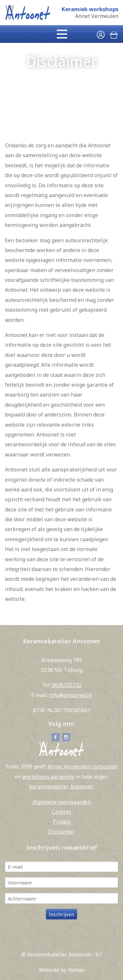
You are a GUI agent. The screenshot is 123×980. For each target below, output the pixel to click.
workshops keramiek (48, 777)
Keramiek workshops (90, 9)
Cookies (61, 812)
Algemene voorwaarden (62, 802)
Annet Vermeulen (97, 16)
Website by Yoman (62, 970)
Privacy (62, 822)
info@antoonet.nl (71, 695)
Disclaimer (61, 832)
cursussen (105, 767)
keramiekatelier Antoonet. (61, 786)
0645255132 (67, 685)
